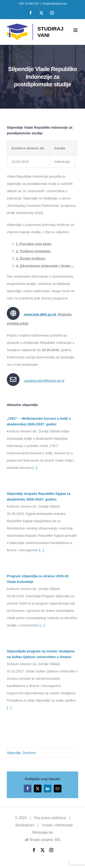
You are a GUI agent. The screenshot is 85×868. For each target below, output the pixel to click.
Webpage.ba (42, 832)
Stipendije (14, 753)
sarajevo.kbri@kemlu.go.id (44, 381)
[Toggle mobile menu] (76, 30)
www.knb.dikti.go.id (40, 314)
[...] (34, 468)
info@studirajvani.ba (55, 4)
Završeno (29, 753)
